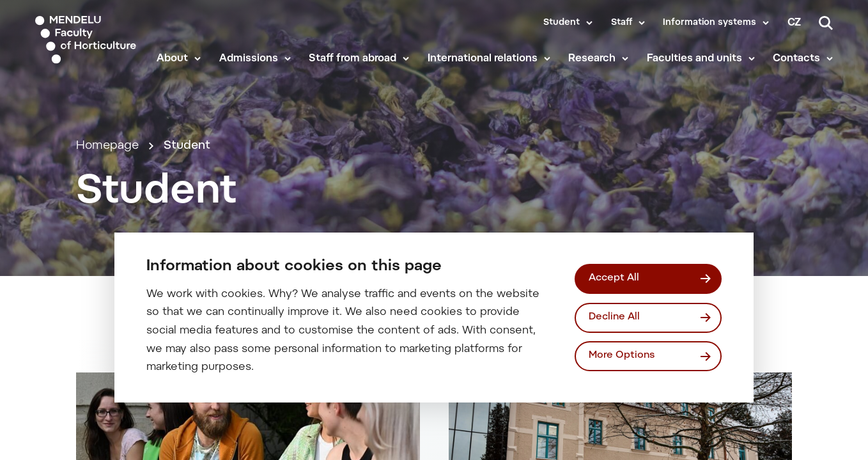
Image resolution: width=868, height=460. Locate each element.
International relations (483, 59)
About (172, 59)
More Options (622, 356)
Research (592, 59)
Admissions (249, 59)
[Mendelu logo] (87, 40)
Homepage (107, 146)
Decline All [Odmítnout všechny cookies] (614, 317)
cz (794, 23)
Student (562, 23)
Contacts (796, 59)
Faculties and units (694, 59)
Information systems (709, 23)
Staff (622, 23)
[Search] (826, 23)
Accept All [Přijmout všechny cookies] (614, 278)
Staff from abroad (353, 59)
